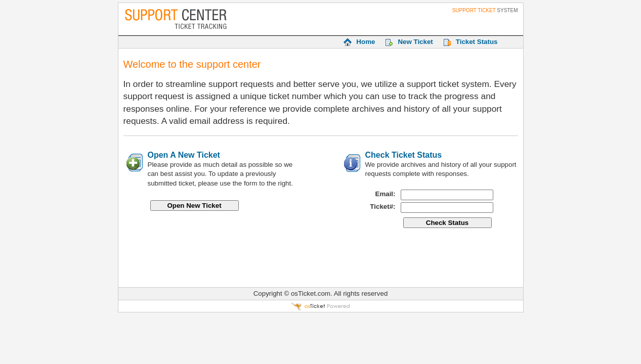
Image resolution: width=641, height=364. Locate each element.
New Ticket (415, 42)
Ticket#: (382, 207)
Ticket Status (477, 42)
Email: (386, 194)
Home (366, 42)
